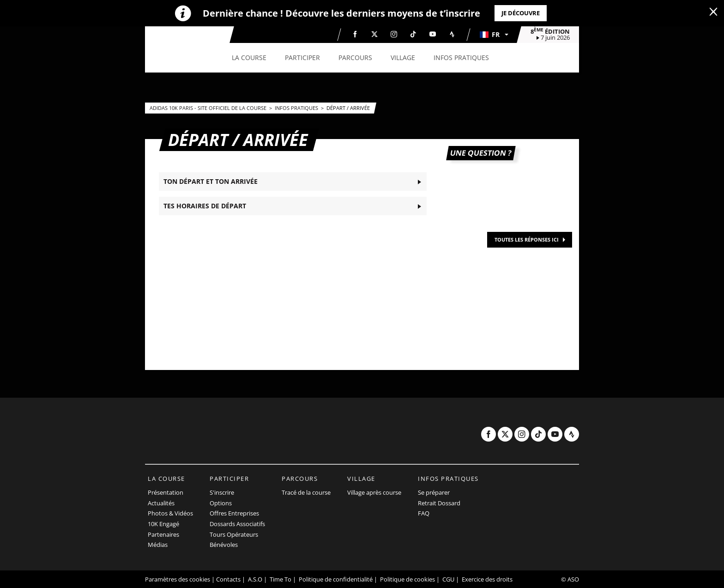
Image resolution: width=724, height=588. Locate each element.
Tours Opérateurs (234, 534)
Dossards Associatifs (237, 524)
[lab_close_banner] (713, 12)
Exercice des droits (487, 579)
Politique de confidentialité (336, 579)
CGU (448, 579)
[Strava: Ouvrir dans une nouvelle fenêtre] (452, 34)
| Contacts (226, 579)
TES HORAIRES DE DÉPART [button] (205, 206)
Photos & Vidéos (170, 513)
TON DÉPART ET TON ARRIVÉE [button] (211, 181)
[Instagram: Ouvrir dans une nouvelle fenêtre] (394, 34)
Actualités (161, 503)
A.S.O (255, 579)
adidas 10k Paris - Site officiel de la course (209, 108)
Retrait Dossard (439, 503)
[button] (494, 35)
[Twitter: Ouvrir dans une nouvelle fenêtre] (374, 34)
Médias (158, 545)
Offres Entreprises (234, 513)
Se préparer (434, 492)
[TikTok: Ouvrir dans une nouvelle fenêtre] (413, 34)
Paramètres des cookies (178, 579)
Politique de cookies (407, 579)
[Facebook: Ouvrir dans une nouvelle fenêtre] (355, 34)
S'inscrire (222, 492)
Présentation (166, 492)
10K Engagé (163, 524)
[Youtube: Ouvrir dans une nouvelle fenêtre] (433, 34)
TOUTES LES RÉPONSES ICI (527, 239)
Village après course (374, 492)
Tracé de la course (306, 492)
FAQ (424, 513)
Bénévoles (224, 545)
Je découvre (521, 13)
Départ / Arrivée (348, 108)
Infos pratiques (297, 108)
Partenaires (163, 534)
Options (221, 503)
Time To (281, 579)
